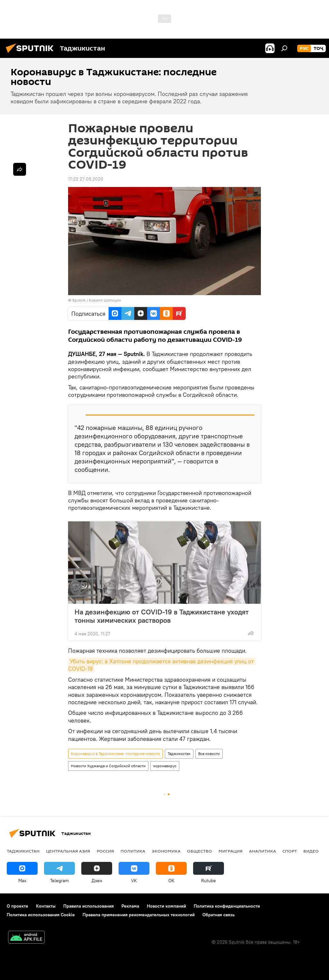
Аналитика (262, 851)
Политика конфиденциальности (227, 906)
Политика (133, 851)
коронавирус (165, 766)
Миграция (231, 851)
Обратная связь (218, 915)
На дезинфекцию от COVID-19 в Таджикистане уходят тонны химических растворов (162, 616)
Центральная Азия (68, 851)
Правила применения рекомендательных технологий (139, 915)
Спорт (290, 851)
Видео (311, 851)
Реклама (130, 906)
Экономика (166, 851)
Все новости (209, 754)
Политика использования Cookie (41, 915)
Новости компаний (166, 906)
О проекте (18, 906)
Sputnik (79, 300)
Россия (105, 851)
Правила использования (89, 906)
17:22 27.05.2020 (86, 179)
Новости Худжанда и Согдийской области (108, 766)
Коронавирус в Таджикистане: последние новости (116, 754)
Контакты (46, 906)
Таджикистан (179, 754)
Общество (200, 851)
